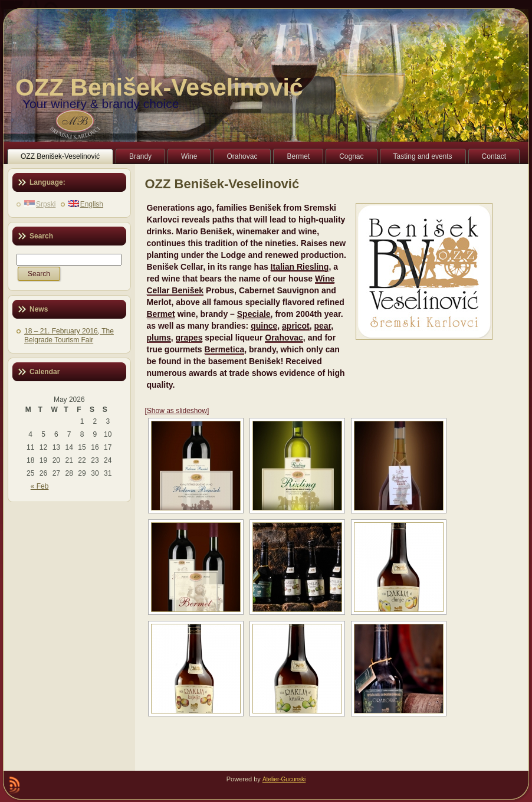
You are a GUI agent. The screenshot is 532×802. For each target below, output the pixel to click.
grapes (189, 338)
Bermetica (225, 349)
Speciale (254, 314)
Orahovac (284, 338)
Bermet (161, 314)
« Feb (40, 486)
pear (323, 326)
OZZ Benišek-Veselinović (159, 87)
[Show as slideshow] (177, 411)
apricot (296, 326)
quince (264, 326)
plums (159, 338)
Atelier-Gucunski (284, 779)
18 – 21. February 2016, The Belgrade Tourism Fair (69, 335)
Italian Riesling (300, 267)
